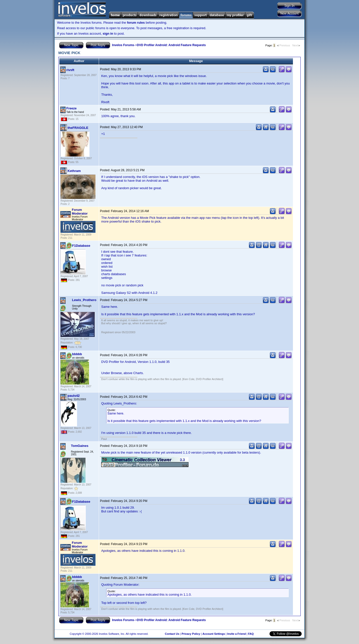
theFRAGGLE (78, 128)
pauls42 (74, 396)
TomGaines (80, 446)
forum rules (136, 23)
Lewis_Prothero (84, 300)
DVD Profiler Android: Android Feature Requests (171, 45)
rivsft (70, 70)
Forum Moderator (80, 212)
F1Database (81, 246)
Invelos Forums (123, 45)
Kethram (74, 171)
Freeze (71, 108)
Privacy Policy (191, 634)
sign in (108, 34)
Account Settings (214, 634)
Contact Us (172, 634)
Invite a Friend (236, 634)
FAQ (251, 634)
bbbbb (77, 354)
